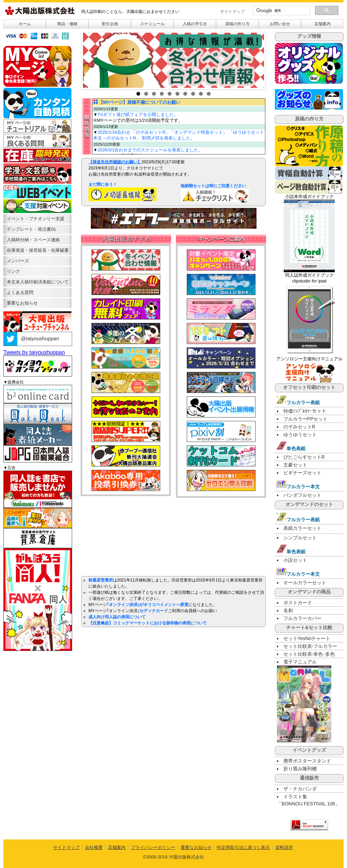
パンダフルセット (302, 495)
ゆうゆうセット (300, 435)
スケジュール (152, 24)
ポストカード (298, 603)
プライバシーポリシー (153, 847)
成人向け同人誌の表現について (117, 617)
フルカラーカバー (302, 618)
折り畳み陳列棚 (300, 769)
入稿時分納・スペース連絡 (33, 240)
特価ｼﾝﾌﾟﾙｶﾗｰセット (305, 411)
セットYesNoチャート (307, 638)
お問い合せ (280, 24)
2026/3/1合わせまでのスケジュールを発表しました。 (150, 150)
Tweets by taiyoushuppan (34, 352)
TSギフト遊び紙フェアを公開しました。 (138, 114)
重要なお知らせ (22, 303)
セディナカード (154, 611)
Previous (77, 59)
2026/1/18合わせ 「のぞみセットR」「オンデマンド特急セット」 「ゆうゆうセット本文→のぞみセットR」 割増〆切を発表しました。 (179, 135)
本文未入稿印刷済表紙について (38, 282)
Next (270, 59)
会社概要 (94, 847)
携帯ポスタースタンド (307, 761)
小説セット (295, 560)
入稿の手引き (195, 24)
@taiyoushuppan (31, 338)
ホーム (25, 24)
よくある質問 (20, 292)
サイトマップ (232, 12)
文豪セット (295, 465)
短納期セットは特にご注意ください (205, 186)
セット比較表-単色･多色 (309, 654)
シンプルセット (300, 538)
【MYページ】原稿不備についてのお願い (139, 102)
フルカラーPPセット (306, 419)
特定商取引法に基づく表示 (243, 847)
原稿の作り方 (237, 24)
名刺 (288, 610)
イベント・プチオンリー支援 (36, 219)
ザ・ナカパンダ (300, 789)
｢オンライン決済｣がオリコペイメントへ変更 (148, 605)
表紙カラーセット (302, 528)
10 (209, 94)
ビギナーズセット (302, 473)
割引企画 (110, 24)
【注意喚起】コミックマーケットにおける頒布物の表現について (148, 623)
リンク (13, 271)
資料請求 (284, 847)
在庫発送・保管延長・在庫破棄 (38, 250)
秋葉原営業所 (101, 580)
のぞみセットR (299, 427)
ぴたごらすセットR (304, 457)
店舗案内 (323, 24)
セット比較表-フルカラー (310, 646)
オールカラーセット (305, 583)
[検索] (281, 11)
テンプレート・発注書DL (32, 229)
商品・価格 (67, 24)
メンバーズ (18, 261)
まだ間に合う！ (103, 184)
